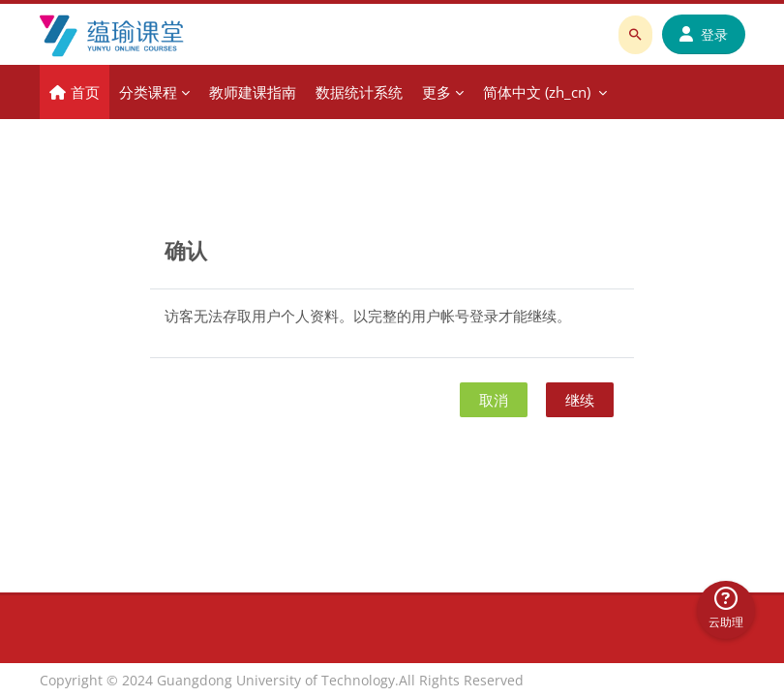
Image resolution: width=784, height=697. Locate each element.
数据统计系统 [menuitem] (359, 92)
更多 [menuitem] (437, 92)
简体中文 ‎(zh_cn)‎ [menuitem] (537, 92)
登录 (704, 34)
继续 (580, 400)
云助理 (726, 608)
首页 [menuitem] (85, 92)
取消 (494, 400)
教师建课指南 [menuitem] (253, 92)
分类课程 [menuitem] (148, 92)
